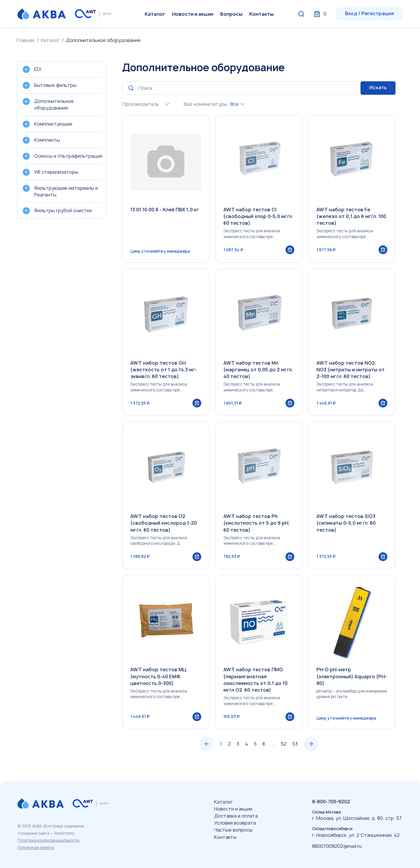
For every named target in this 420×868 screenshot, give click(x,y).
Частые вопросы (233, 830)
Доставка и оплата (236, 816)
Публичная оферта (36, 848)
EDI (38, 69)
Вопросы (231, 14)
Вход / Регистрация (369, 13)
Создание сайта (33, 833)
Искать (378, 87)
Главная (25, 40)
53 (295, 750)
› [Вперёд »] (311, 750)
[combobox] (166, 104)
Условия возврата (235, 823)
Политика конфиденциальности (48, 840)
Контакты (261, 14)
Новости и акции (193, 14)
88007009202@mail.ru (337, 846)
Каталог (155, 14)
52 (283, 750)
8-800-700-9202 (331, 802)
